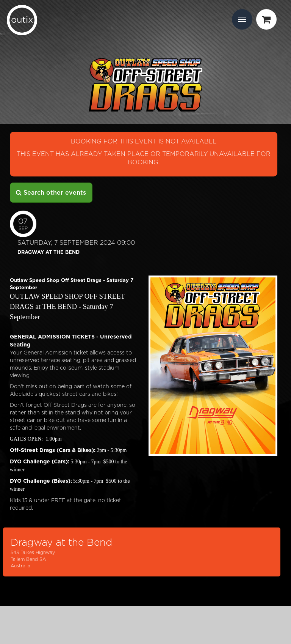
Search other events (51, 193)
